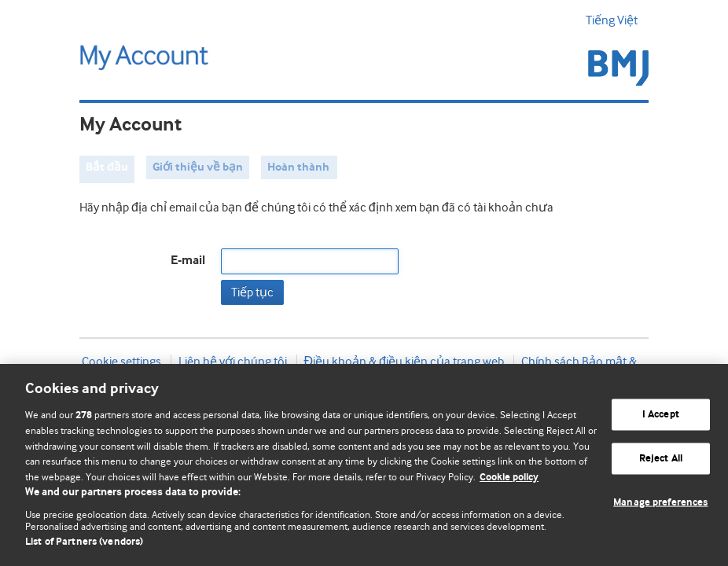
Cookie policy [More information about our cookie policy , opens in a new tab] (509, 478)
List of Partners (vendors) (84, 542)
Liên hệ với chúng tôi (233, 362)
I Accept (661, 415)
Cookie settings (121, 362)
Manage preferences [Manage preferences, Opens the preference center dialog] (660, 502)
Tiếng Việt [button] (617, 20)
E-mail (188, 261)
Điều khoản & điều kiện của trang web (404, 362)
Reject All (661, 459)
